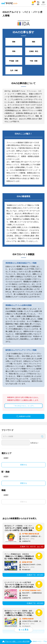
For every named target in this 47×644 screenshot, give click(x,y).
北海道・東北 (34, 51)
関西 (34, 42)
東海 (14, 51)
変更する (24, 465)
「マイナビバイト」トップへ (23, 406)
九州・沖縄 (14, 70)
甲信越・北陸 (14, 61)
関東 (14, 42)
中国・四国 (34, 61)
